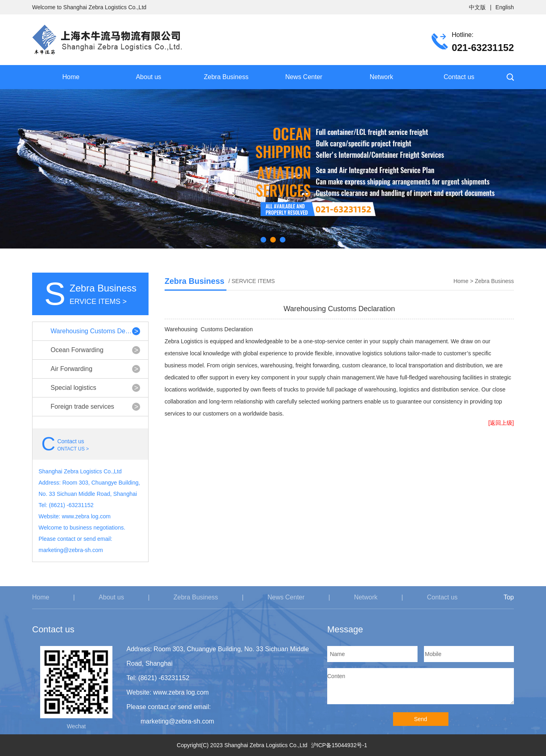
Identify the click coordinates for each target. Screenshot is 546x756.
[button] (263, 240)
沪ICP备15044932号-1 (339, 745)
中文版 (477, 7)
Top (509, 597)
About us (148, 77)
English (505, 7)
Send (421, 719)
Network (382, 77)
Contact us (459, 77)
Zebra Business (226, 77)
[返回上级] (501, 423)
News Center (304, 77)
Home (71, 77)
